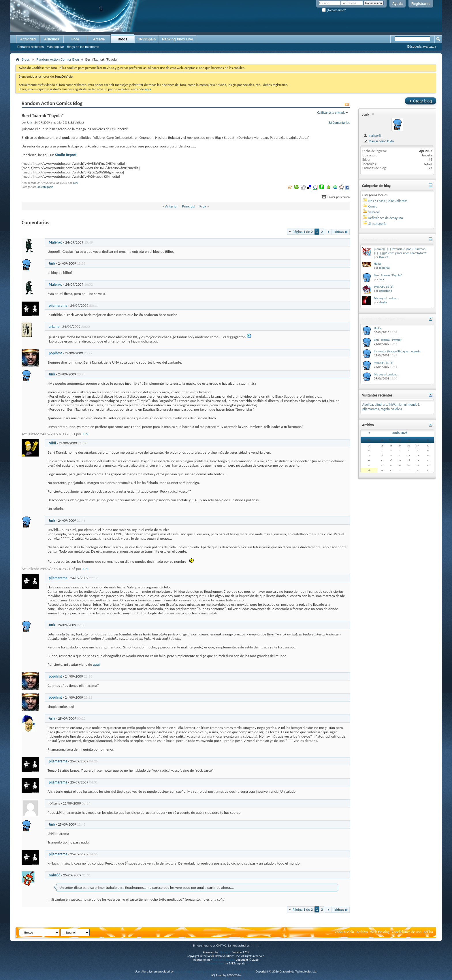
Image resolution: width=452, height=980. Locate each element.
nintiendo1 (412, 405)
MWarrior (396, 405)
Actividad (28, 39)
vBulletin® (225, 952)
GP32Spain (147, 39)
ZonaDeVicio (344, 932)
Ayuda (398, 4)
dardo (383, 302)
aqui (96, 664)
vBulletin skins (215, 963)
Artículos (52, 39)
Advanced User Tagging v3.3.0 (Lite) (197, 971)
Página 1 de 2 (303, 232)
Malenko (55, 242)
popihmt (55, 353)
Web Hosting (380, 932)
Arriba (428, 932)
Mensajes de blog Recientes (384, 319)
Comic (373, 206)
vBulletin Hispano (224, 960)
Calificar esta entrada (331, 113)
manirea (384, 268)
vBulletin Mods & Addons (239, 971)
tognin (385, 409)
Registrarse (421, 4)
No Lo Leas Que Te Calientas (388, 201)
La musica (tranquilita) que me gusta (397, 351)
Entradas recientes (31, 47)
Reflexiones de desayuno (386, 218)
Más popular (55, 47)
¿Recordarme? (334, 10)
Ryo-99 (384, 257)
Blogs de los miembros (83, 47)
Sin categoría (45, 187)
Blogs (122, 39)
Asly (52, 718)
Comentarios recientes (380, 240)
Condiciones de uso (406, 932)
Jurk (76, 183)
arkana (54, 327)
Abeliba (368, 405)
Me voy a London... (386, 298)
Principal (189, 206)
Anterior (172, 206)
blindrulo (381, 405)
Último (341, 232)
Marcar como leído (378, 141)
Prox (203, 206)
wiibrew (374, 212)
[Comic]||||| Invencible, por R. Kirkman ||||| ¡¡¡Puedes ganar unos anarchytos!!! (401, 251)
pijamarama (58, 305)
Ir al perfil (372, 136)
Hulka (377, 264)
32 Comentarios (339, 123)
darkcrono (386, 291)
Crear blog (421, 101)
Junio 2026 (400, 433)
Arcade (99, 39)
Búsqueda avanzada (422, 46)
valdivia (397, 409)
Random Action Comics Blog (58, 59)
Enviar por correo (336, 197)
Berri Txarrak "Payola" (388, 275)
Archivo (362, 932)
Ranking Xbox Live (177, 39)
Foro (75, 39)
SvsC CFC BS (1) (384, 287)
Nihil (52, 443)
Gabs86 (54, 875)
